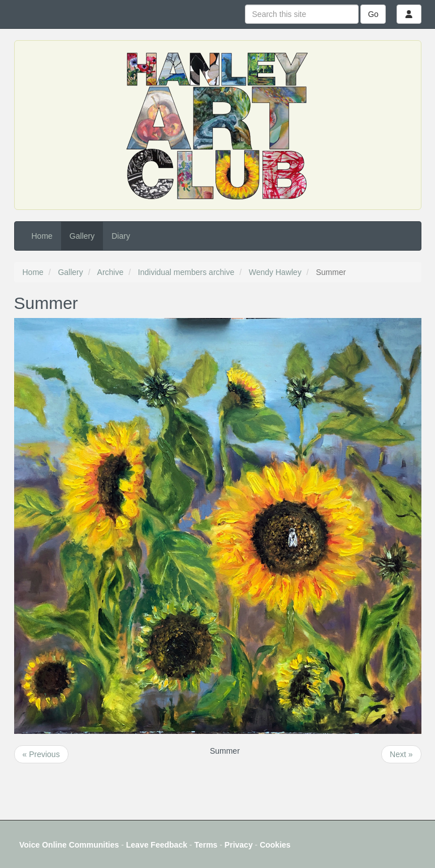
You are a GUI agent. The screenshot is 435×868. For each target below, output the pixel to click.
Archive (111, 272)
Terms (206, 845)
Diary (121, 236)
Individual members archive (186, 272)
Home (42, 236)
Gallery (82, 236)
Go (373, 14)
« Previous (41, 754)
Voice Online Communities (69, 845)
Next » (401, 754)
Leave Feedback (157, 845)
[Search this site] (302, 14)
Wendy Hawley (275, 272)
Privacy (239, 845)
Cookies (275, 845)
